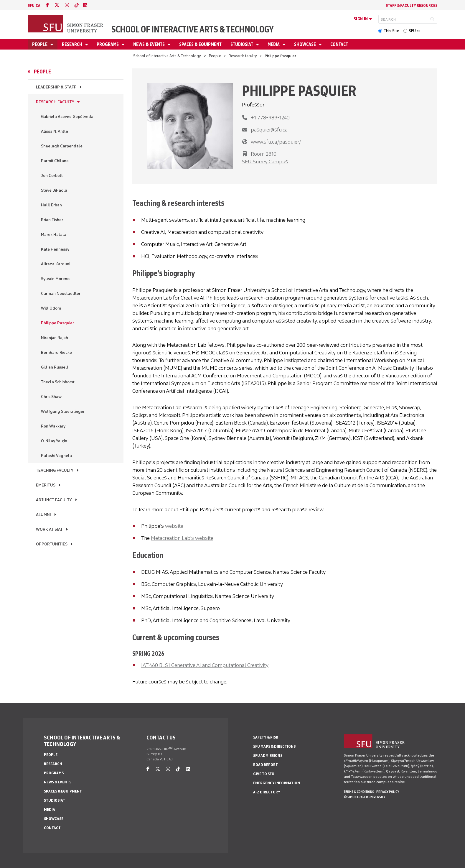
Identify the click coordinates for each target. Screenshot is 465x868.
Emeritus (46, 485)
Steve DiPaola (54, 190)
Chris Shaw (51, 397)
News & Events (149, 44)
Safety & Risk (266, 737)
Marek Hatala (54, 235)
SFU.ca (415, 31)
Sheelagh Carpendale (62, 146)
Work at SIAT (49, 529)
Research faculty (243, 56)
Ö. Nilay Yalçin (54, 441)
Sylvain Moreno (55, 279)
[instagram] (67, 5)
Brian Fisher (52, 220)
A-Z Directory (267, 792)
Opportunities (52, 544)
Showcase (305, 44)
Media (274, 44)
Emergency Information (277, 783)
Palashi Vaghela (56, 456)
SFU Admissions (268, 756)
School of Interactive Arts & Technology (193, 29)
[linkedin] (85, 5)
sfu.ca (34, 5)
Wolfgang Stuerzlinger (63, 411)
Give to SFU (264, 774)
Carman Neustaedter (61, 294)
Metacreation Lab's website (182, 538)
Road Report (266, 765)
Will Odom (51, 308)
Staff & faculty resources (412, 5)
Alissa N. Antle (55, 131)
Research (72, 44)
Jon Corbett (52, 176)
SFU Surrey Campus (265, 162)
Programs (108, 44)
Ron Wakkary (53, 426)
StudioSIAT (242, 44)
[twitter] (57, 5)
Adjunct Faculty (54, 500)
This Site (391, 31)
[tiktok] (77, 5)
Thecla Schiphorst (58, 382)
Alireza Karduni (56, 264)
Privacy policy (388, 792)
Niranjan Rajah (55, 338)
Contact (339, 44)
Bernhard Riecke (56, 352)
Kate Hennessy (55, 249)
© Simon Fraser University (365, 797)
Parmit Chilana (55, 161)
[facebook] (47, 5)
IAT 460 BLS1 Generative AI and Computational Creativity (205, 665)
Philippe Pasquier (57, 323)
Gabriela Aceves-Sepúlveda (67, 117)
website (174, 526)
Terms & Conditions (359, 792)
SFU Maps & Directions (274, 746)
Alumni (43, 515)
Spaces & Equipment (200, 44)
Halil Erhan (51, 205)
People (40, 44)
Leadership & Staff (56, 87)
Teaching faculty (55, 470)
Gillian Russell (55, 367)
